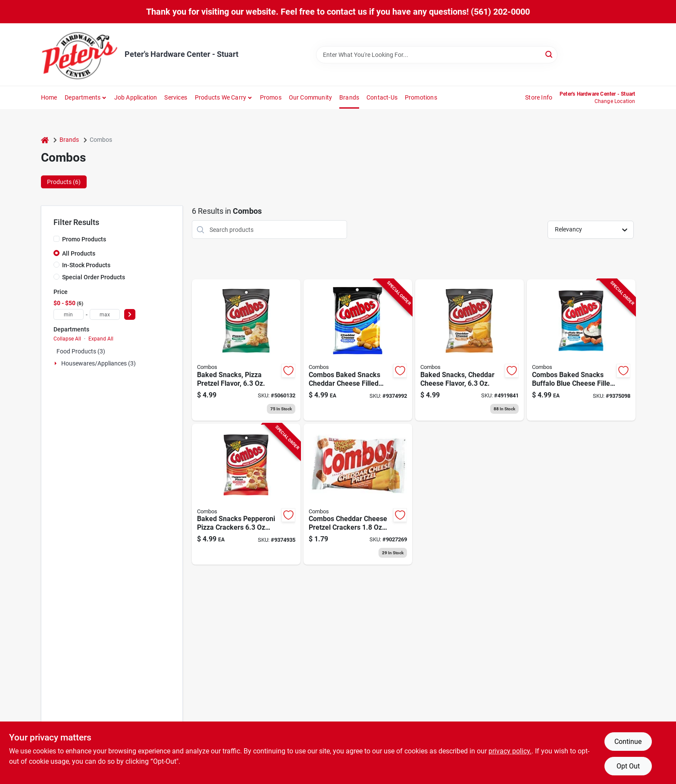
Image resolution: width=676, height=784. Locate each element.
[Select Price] (130, 314)
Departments (83, 97)
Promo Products (84, 239)
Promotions (421, 97)
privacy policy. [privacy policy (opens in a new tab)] (510, 751)
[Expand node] (56, 363)
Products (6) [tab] (64, 182)
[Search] (549, 54)
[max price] (105, 314)
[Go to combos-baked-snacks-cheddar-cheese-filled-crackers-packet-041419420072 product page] (358, 350)
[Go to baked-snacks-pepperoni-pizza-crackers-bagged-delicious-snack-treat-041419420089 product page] (246, 494)
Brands (349, 97)
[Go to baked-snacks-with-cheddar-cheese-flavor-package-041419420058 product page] (469, 350)
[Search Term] (437, 55)
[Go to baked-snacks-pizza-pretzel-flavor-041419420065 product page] (246, 350)
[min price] (69, 314)
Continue (628, 742)
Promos (271, 97)
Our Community (311, 97)
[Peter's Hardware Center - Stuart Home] (80, 55)
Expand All (101, 339)
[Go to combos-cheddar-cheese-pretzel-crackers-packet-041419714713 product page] (358, 494)
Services (176, 97)
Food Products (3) (81, 351)
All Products (79, 253)
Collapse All (67, 339)
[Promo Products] (56, 239)
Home (49, 97)
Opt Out (628, 766)
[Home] (45, 140)
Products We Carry (221, 97)
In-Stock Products (86, 265)
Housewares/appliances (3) (99, 363)
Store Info (539, 97)
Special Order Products (94, 277)
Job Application (136, 97)
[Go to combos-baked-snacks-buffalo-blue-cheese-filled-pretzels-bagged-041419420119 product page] (581, 350)
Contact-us (382, 97)
